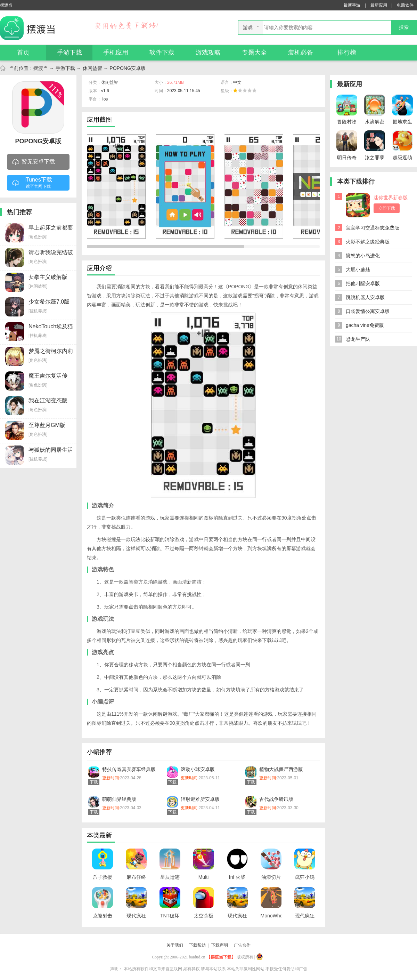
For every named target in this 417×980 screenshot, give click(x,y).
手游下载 (69, 53)
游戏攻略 (208, 53)
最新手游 (352, 5)
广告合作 (242, 945)
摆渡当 (41, 68)
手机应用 (116, 53)
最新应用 (379, 5)
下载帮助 (197, 945)
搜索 (404, 27)
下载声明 (220, 945)
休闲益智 (92, 68)
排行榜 (347, 53)
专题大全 (254, 53)
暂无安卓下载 (34, 162)
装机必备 (301, 53)
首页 (23, 53)
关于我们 (175, 945)
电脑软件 (405, 5)
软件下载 (162, 53)
